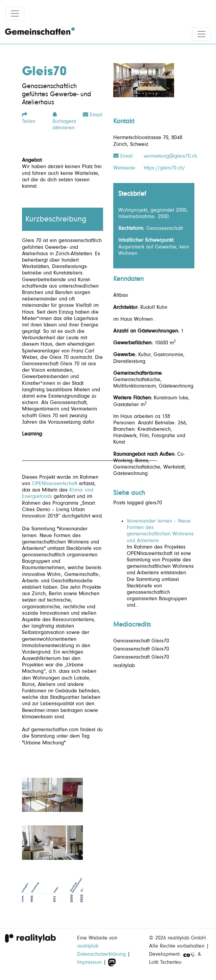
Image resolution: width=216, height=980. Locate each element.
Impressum (89, 962)
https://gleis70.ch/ (164, 168)
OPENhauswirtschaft (55, 483)
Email (93, 115)
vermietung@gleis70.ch (170, 156)
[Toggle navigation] (15, 14)
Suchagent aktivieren (64, 121)
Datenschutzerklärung (101, 954)
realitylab (88, 946)
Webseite (124, 168)
